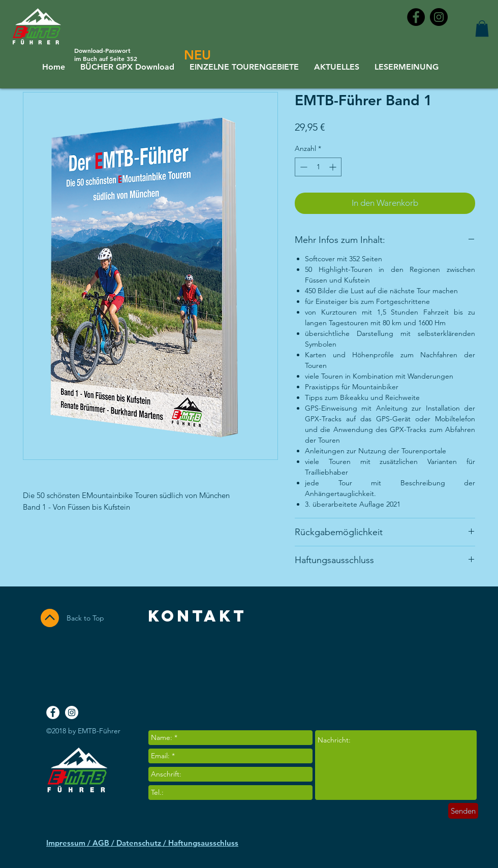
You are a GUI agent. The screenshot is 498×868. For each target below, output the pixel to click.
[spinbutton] (318, 167)
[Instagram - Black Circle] (439, 17)
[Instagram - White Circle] (72, 712)
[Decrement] (303, 167)
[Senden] (463, 811)
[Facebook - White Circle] (53, 712)
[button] (482, 28)
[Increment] (334, 167)
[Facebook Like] (435, 668)
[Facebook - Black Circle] (416, 17)
